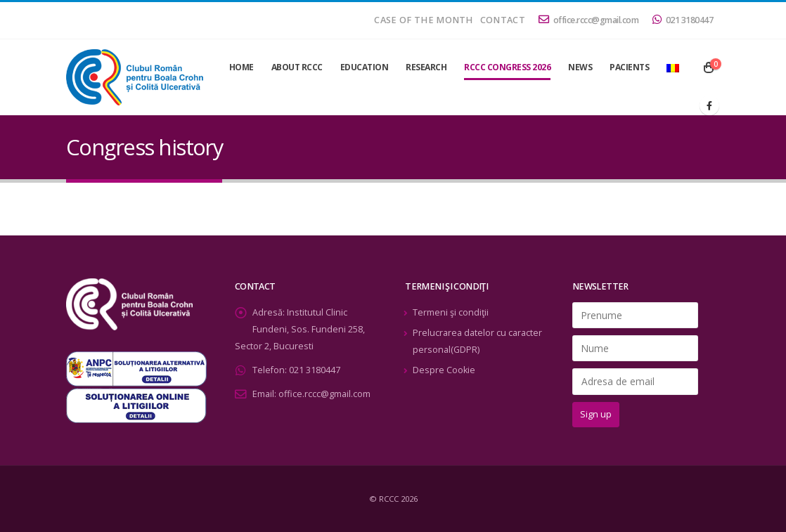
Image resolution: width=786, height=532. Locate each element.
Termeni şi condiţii (451, 312)
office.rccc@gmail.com (588, 20)
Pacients (629, 67)
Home (241, 67)
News (580, 67)
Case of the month (423, 20)
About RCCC (297, 67)
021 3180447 (683, 20)
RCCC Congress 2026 (507, 67)
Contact (503, 20)
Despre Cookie (444, 370)
